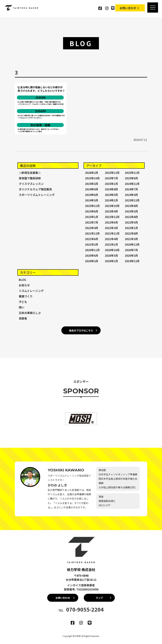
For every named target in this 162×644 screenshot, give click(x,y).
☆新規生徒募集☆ (30, 173)
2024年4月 (131, 195)
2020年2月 (92, 261)
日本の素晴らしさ (30, 313)
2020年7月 (131, 250)
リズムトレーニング (31, 291)
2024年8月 (111, 189)
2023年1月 (92, 217)
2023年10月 (112, 206)
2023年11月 (92, 206)
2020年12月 (132, 244)
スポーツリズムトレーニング (37, 195)
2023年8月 (131, 206)
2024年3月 (92, 200)
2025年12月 (112, 173)
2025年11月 (132, 173)
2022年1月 (131, 228)
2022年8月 (131, 217)
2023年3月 (131, 211)
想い (22, 307)
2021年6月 (92, 239)
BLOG (22, 280)
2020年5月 (111, 255)
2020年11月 (92, 250)
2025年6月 (131, 178)
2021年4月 (111, 239)
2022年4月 (92, 228)
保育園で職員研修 (30, 178)
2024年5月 (111, 195)
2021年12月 (92, 233)
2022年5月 (131, 222)
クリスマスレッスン (31, 184)
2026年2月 (92, 173)
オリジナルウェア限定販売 (35, 189)
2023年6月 (92, 211)
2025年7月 (111, 178)
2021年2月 (92, 244)
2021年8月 (131, 233)
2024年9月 (92, 189)
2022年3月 (111, 228)
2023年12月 (132, 200)
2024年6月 (92, 195)
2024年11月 (132, 184)
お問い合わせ (130, 8)
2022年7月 (92, 222)
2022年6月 (111, 222)
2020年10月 (112, 250)
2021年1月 (111, 244)
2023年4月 (111, 211)
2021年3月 (131, 239)
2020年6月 (92, 255)
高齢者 (23, 318)
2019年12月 (132, 261)
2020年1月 (111, 261)
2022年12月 (112, 217)
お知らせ (24, 285)
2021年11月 (112, 233)
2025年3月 (92, 184)
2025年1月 (111, 184)
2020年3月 (131, 255)
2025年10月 (92, 178)
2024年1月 (111, 200)
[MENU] (152, 8)
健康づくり (26, 296)
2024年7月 (131, 189)
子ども (23, 302)
